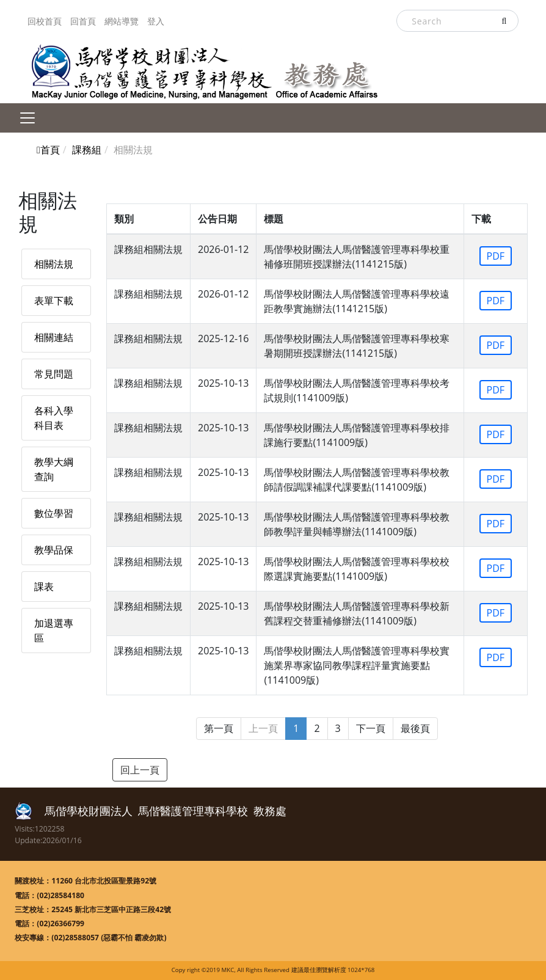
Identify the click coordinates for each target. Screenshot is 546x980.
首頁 (48, 150)
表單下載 (54, 301)
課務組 (87, 150)
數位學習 (54, 513)
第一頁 (219, 728)
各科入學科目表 (54, 418)
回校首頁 (45, 21)
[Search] (457, 21)
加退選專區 (54, 631)
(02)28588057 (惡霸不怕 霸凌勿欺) (109, 938)
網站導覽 (122, 21)
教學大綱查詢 (54, 469)
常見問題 (54, 374)
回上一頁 (140, 770)
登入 (156, 21)
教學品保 (54, 550)
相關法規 (54, 264)
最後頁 (415, 728)
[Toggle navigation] (27, 118)
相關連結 (54, 337)
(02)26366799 (60, 923)
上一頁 (263, 728)
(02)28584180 (60, 895)
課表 (44, 587)
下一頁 (371, 728)
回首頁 (83, 21)
